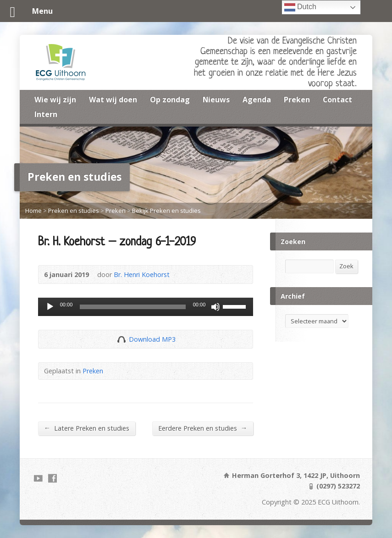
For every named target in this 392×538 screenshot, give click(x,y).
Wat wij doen (113, 100)
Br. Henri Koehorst (142, 275)
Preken (297, 100)
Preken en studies (74, 211)
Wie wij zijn (55, 100)
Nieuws (216, 100)
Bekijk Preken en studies (166, 211)
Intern (46, 114)
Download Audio (121, 339)
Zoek (346, 266)
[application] (146, 307)
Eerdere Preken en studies (203, 428)
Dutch (300, 7)
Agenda (257, 100)
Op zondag (170, 100)
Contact (337, 100)
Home (33, 211)
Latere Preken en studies (87, 428)
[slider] (133, 307)
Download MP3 (152, 339)
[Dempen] (215, 307)
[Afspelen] (50, 307)
